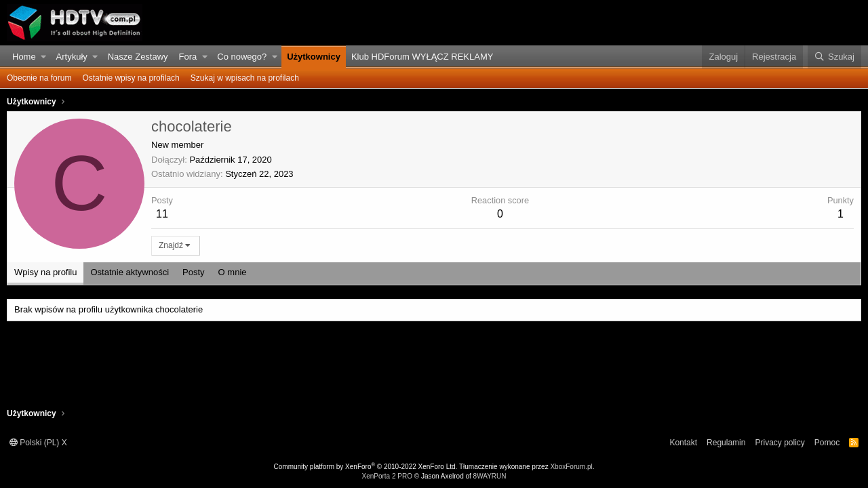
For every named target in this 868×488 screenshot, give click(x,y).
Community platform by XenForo (366, 467)
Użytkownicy (314, 57)
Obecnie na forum (39, 78)
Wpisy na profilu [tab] (45, 272)
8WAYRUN (490, 476)
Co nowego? (242, 57)
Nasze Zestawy (138, 57)
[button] (44, 57)
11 (162, 214)
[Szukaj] (834, 57)
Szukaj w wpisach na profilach (245, 78)
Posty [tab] (194, 272)
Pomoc (827, 443)
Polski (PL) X (38, 443)
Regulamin (726, 443)
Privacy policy (780, 443)
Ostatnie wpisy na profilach (131, 78)
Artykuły (72, 57)
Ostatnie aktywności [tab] (130, 272)
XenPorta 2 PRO (387, 476)
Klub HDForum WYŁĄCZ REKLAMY (422, 57)
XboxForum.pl (571, 467)
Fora (188, 57)
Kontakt (683, 443)
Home (24, 57)
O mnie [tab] (233, 272)
